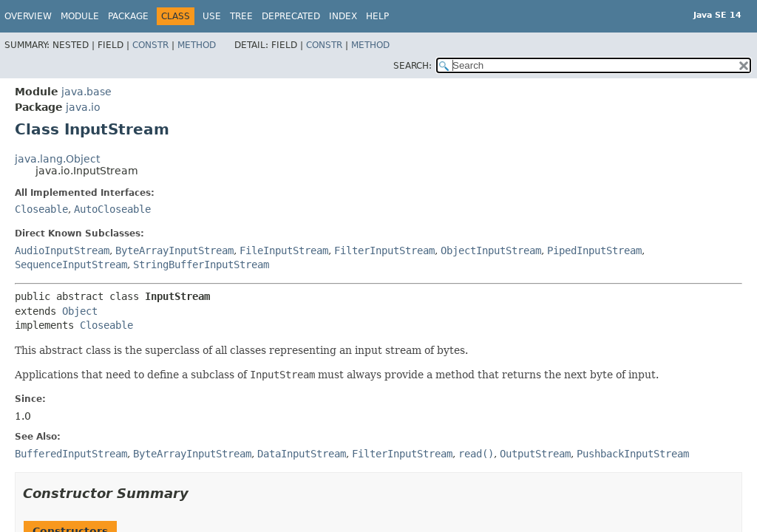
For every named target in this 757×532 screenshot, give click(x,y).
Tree (241, 16)
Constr (150, 45)
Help (377, 16)
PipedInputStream (594, 250)
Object (80, 311)
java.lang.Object (57, 159)
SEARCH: (413, 66)
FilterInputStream (384, 250)
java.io (83, 107)
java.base (86, 92)
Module (80, 16)
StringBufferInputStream (201, 265)
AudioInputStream (62, 250)
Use (212, 16)
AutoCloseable (112, 209)
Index (343, 16)
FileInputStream (284, 250)
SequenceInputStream (71, 265)
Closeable (41, 209)
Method (197, 45)
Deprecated (291, 16)
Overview (28, 16)
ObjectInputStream (491, 250)
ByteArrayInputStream (174, 250)
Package (128, 16)
